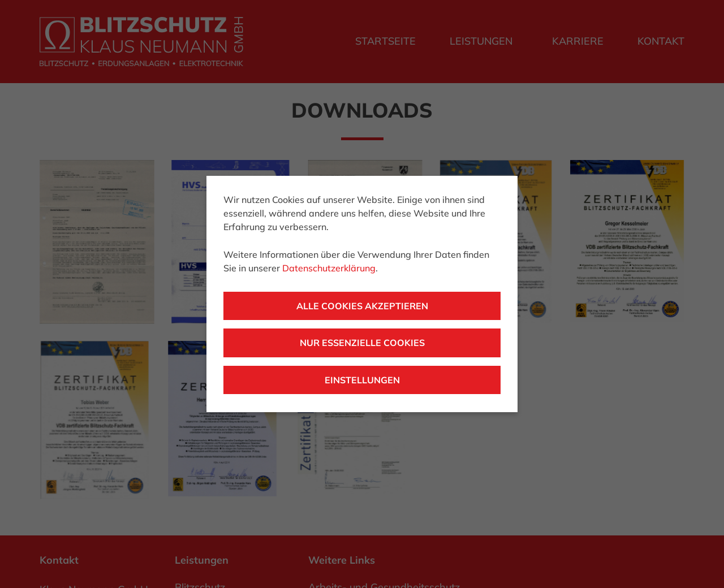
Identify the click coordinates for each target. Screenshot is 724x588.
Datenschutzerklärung (329, 268)
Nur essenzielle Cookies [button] (362, 343)
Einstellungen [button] (362, 380)
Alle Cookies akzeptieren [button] (362, 306)
